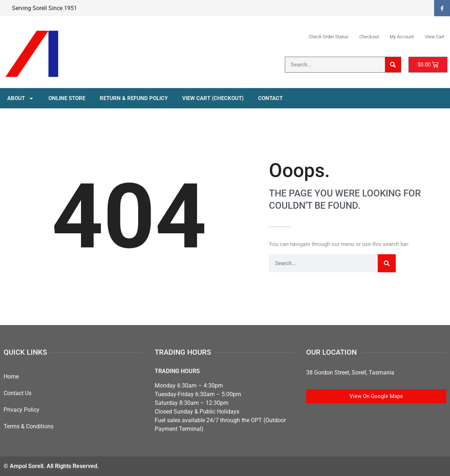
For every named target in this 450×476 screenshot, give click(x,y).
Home (11, 377)
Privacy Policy (22, 410)
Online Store (67, 98)
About (21, 98)
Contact (270, 98)
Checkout (369, 37)
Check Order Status (329, 37)
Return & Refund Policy (134, 98)
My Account (402, 37)
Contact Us (18, 393)
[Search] (393, 65)
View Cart (434, 37)
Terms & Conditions (29, 426)
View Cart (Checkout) (213, 98)
